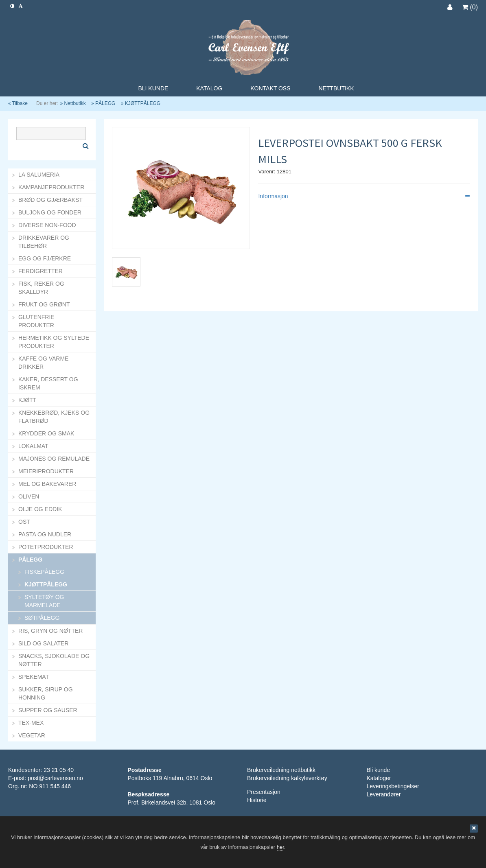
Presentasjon (264, 792)
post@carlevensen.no (55, 778)
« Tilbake (18, 103)
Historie (257, 800)
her (280, 847)
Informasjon (364, 196)
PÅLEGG (105, 103)
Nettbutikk (75, 103)
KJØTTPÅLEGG (143, 103)
